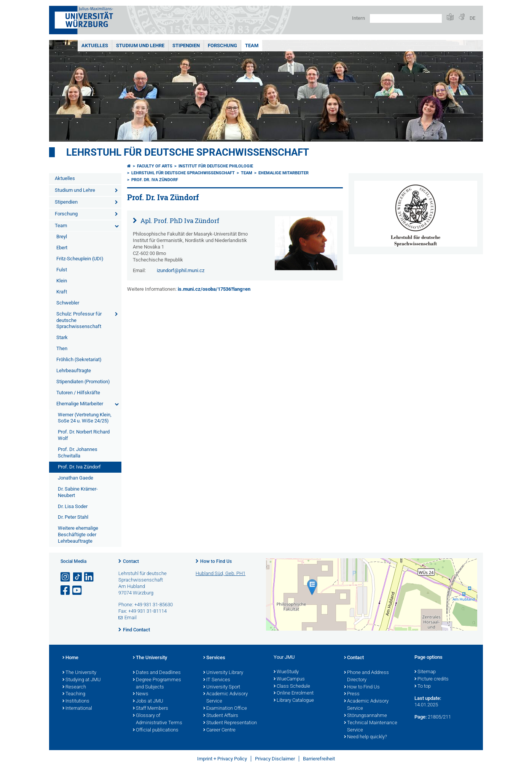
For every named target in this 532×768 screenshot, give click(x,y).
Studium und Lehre (140, 45)
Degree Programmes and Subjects (157, 684)
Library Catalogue (294, 701)
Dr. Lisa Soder (73, 506)
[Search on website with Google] (406, 18)
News (141, 694)
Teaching (74, 694)
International (77, 709)
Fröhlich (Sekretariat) (79, 359)
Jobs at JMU (148, 701)
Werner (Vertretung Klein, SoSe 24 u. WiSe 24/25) (85, 418)
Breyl (62, 237)
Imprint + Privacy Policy (222, 759)
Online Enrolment (294, 693)
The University (79, 673)
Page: (421, 717)
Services (214, 658)
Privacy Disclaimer (275, 759)
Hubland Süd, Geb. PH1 (221, 573)
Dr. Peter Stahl (73, 517)
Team (252, 45)
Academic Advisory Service (225, 698)
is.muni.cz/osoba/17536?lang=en (214, 289)
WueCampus (289, 679)
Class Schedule (292, 687)
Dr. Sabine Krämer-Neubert (78, 492)
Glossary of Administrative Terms (158, 719)
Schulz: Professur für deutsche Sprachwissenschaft (79, 320)
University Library (223, 673)
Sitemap (425, 672)
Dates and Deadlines (157, 673)
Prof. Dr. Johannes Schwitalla (78, 453)
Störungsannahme (366, 716)
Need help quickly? (366, 737)
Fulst (62, 270)
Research (74, 687)
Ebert (62, 248)
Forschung (222, 45)
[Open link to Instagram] (66, 577)
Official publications (156, 730)
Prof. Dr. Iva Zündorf (79, 467)
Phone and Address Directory (366, 676)
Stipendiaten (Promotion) (83, 382)
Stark (62, 337)
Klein (62, 281)
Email (131, 617)
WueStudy (286, 672)
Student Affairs (221, 716)
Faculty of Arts (155, 166)
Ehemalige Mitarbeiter (80, 404)
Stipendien (186, 45)
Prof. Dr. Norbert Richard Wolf (84, 435)
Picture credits (432, 679)
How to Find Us (216, 561)
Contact (131, 561)
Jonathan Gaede (76, 478)
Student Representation (230, 723)
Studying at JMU (82, 680)
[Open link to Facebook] (66, 590)
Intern (358, 18)
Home (70, 658)
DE (472, 18)
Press (352, 694)
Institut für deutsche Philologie (216, 166)
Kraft (62, 292)
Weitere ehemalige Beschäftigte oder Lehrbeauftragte (78, 535)
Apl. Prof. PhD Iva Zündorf (179, 221)
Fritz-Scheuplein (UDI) (80, 259)
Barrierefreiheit (319, 759)
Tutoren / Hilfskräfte (78, 393)
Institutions (76, 701)
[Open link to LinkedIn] (89, 577)
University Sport (222, 687)
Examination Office (225, 709)
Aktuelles (95, 45)
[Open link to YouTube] (78, 590)
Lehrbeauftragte (74, 370)
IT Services (217, 680)
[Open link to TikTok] (78, 577)
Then (62, 348)
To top (423, 687)
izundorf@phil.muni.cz (181, 270)
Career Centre (219, 730)
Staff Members (151, 709)
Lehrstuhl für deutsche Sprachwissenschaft (188, 152)
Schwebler (68, 303)
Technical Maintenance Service (371, 727)
